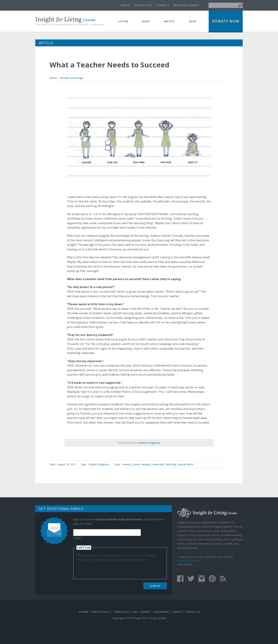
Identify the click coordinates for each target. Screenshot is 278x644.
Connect (163, 5)
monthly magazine (149, 443)
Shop (193, 21)
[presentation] (104, 569)
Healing (145, 464)
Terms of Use (121, 612)
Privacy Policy (101, 612)
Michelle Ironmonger (71, 78)
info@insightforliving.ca (190, 561)
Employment (162, 612)
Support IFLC (143, 5)
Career (136, 464)
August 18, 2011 (67, 464)
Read (146, 21)
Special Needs (186, 464)
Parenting (171, 464)
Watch (169, 21)
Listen (123, 21)
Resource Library (186, 5)
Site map (84, 612)
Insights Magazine (99, 464)
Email (77, 538)
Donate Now (226, 21)
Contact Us (193, 612)
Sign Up (155, 586)
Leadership (157, 464)
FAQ (135, 612)
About (125, 5)
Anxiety (127, 464)
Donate (146, 612)
